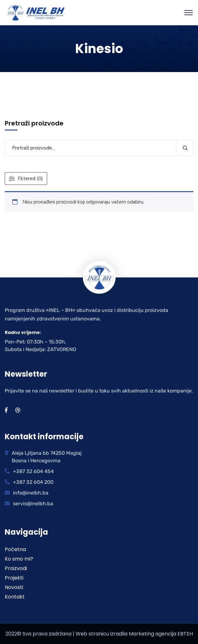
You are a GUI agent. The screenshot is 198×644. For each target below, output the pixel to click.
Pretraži (185, 148)
